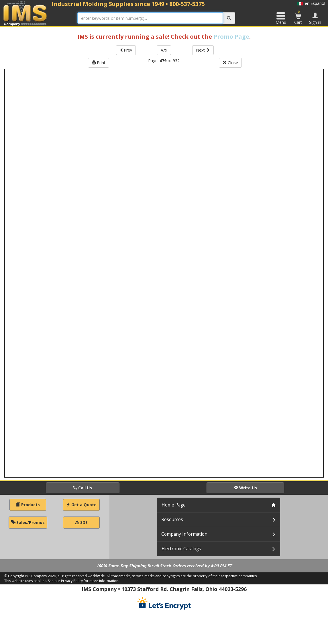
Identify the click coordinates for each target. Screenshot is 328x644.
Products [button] (28, 505)
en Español (311, 3)
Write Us (245, 488)
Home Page (174, 505)
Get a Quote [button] (81, 505)
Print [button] (99, 63)
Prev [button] (126, 50)
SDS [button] (81, 522)
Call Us (83, 488)
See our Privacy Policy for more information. (84, 581)
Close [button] (230, 63)
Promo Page (231, 37)
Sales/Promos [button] (28, 522)
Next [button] (203, 50)
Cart (298, 17)
